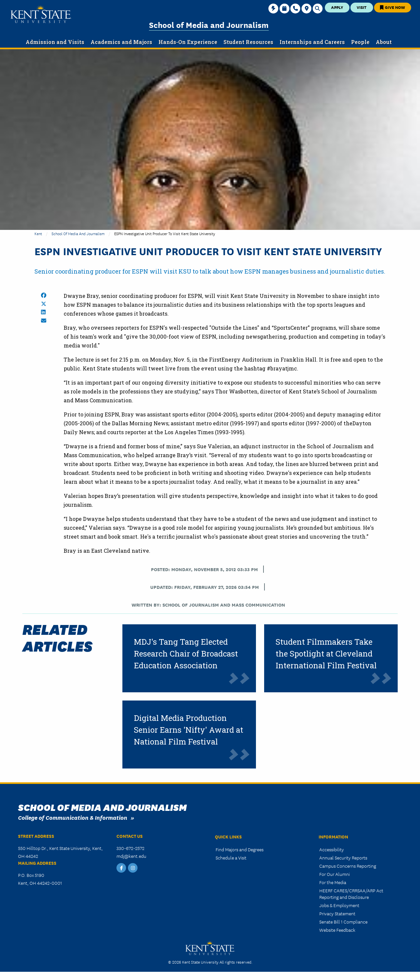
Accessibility (332, 849)
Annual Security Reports (343, 857)
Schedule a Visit (231, 857)
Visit (362, 7)
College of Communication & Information (73, 817)
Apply (337, 7)
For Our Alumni (335, 874)
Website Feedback (337, 930)
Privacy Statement (337, 913)
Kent (38, 233)
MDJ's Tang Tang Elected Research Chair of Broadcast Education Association (186, 654)
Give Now (392, 7)
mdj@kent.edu (131, 856)
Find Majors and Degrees (240, 849)
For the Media (333, 882)
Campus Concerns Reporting (348, 866)
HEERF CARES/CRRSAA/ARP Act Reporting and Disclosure (351, 893)
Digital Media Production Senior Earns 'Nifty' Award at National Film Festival (189, 730)
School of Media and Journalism (209, 24)
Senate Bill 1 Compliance (343, 922)
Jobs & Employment (339, 905)
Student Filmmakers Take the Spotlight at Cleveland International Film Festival (326, 654)
